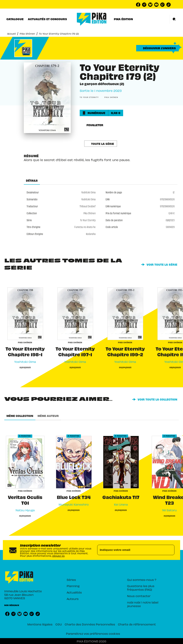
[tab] (15, 19)
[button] (157, 48)
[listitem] (138, 5)
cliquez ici (58, 556)
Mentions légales (40, 624)
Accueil (11, 34)
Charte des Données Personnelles (90, 624)
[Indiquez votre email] (131, 550)
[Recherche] (174, 19)
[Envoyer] (170, 550)
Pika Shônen (27, 34)
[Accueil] (92, 19)
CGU (59, 624)
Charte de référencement (137, 624)
